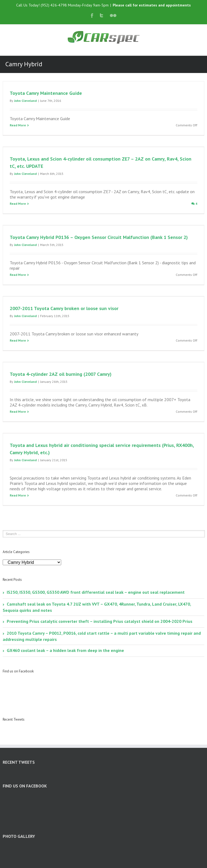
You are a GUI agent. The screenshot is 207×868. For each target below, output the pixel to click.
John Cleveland (25, 101)
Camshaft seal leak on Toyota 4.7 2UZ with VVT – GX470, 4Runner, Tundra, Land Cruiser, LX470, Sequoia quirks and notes (97, 607)
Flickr (113, 15)
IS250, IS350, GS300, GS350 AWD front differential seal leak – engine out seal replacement (96, 592)
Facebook (92, 15)
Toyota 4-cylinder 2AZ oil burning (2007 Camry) (61, 374)
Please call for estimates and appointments (152, 5)
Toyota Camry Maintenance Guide (46, 93)
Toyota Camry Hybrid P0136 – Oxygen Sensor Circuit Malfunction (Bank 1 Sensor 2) (99, 237)
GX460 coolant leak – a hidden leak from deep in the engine (65, 650)
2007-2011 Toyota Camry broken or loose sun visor (64, 308)
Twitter (101, 15)
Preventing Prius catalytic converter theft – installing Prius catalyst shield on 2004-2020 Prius (100, 621)
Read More (18, 125)
